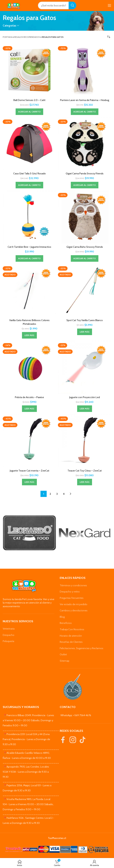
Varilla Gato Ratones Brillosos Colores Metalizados (29, 322)
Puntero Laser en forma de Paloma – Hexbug (85, 100)
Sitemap (65, 661)
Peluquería (8, 641)
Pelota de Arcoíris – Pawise (29, 397)
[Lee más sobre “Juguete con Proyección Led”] (85, 409)
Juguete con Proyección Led (85, 397)
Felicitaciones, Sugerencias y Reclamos (82, 648)
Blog (62, 617)
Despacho (9, 635)
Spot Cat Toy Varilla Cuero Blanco (85, 320)
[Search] (57, 5)
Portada (7, 37)
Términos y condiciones (73, 585)
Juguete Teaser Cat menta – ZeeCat (29, 471)
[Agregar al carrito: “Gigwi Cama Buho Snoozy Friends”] (85, 258)
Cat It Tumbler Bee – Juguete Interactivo (29, 247)
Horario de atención (71, 636)
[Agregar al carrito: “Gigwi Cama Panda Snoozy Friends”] (85, 185)
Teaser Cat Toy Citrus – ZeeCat (85, 471)
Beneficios (66, 623)
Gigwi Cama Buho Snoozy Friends (85, 247)
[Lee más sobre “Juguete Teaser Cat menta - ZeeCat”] (29, 482)
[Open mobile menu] (109, 5)
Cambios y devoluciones (74, 610)
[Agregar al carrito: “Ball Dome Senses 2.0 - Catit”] (29, 112)
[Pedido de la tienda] (109, 37)
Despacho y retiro (70, 592)
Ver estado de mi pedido (74, 604)
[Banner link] (29, 533)
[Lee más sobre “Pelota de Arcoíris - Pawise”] (29, 409)
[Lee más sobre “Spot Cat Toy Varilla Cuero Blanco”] (85, 332)
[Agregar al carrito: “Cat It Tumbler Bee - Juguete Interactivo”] (29, 258)
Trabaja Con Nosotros (72, 629)
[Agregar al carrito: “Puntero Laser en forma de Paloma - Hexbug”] (85, 112)
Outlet (63, 654)
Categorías (9, 26)
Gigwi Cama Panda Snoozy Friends (85, 173)
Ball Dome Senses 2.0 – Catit (29, 100)
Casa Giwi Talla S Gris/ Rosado (29, 173)
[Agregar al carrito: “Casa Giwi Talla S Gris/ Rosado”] (29, 185)
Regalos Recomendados (27, 37)
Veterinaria (9, 629)
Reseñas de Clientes (71, 642)
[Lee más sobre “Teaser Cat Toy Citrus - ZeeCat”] (85, 482)
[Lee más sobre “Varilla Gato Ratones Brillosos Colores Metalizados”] (29, 335)
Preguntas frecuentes (72, 598)
